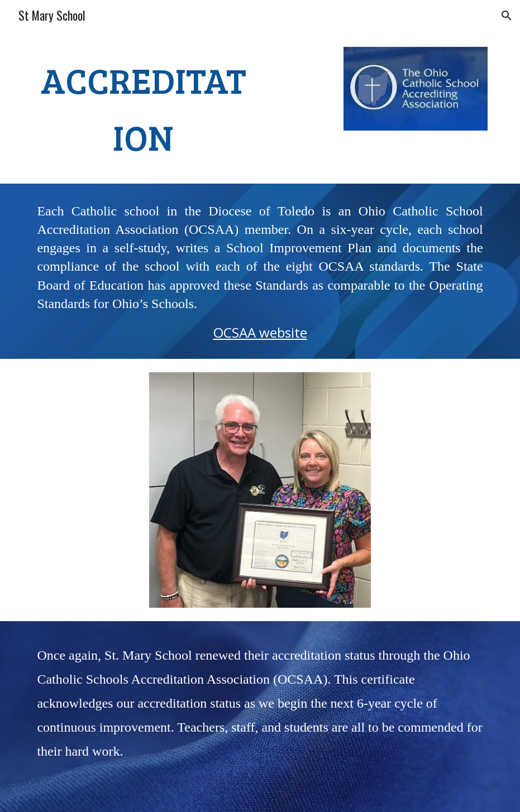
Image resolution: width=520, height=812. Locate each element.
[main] (143, 109)
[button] (507, 16)
